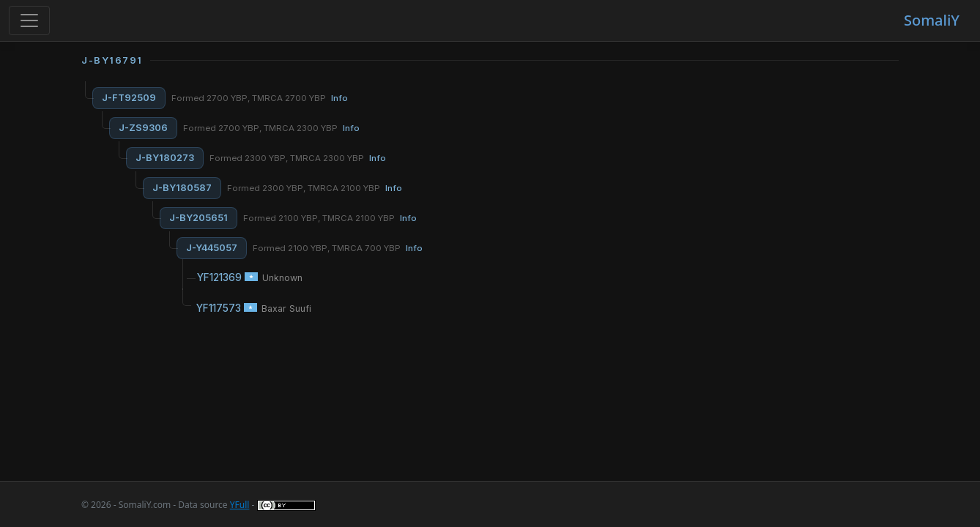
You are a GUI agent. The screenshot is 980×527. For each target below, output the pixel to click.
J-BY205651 (198, 218)
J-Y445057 (212, 248)
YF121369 (219, 277)
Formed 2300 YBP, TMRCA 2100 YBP (315, 188)
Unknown (282, 278)
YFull (240, 505)
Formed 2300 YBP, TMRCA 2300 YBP (298, 158)
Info (339, 98)
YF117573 (219, 308)
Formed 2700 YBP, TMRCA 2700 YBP (260, 98)
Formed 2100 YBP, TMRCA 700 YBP (338, 248)
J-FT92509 (129, 98)
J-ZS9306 (143, 128)
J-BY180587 (182, 188)
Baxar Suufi (286, 309)
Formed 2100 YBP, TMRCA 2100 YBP (330, 218)
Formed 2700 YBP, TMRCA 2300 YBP (271, 128)
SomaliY (932, 20)
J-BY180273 (165, 158)
